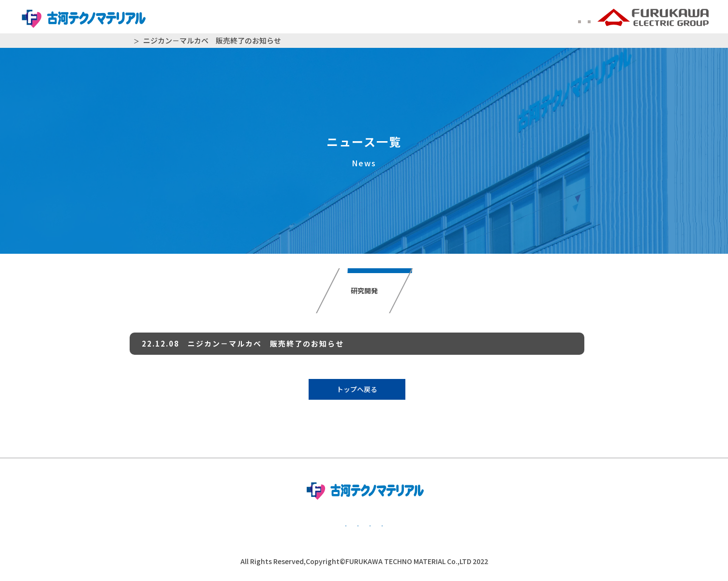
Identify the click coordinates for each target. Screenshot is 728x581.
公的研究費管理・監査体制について (394, 524)
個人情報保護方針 (261, 524)
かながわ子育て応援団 (535, 524)
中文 (581, 19)
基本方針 (172, 524)
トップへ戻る (357, 389)
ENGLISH (544, 19)
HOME (135, 41)
